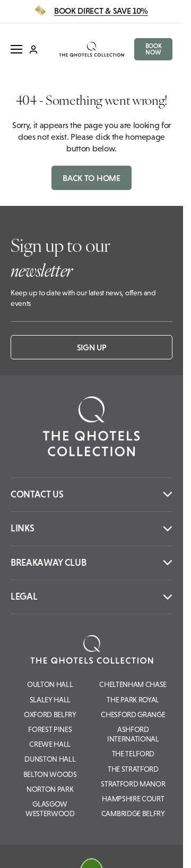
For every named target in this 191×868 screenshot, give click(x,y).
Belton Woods (50, 774)
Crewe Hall (50, 744)
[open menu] (16, 49)
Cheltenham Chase (133, 684)
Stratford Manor (133, 784)
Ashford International (133, 734)
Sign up (92, 347)
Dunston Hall (50, 759)
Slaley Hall (50, 700)
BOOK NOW (154, 49)
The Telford (133, 754)
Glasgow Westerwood (50, 809)
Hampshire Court (133, 799)
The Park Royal (133, 700)
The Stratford (133, 769)
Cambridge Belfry (133, 813)
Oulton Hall (50, 684)
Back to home (91, 178)
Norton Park (50, 789)
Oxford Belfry (50, 715)
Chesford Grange (133, 715)
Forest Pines (50, 729)
